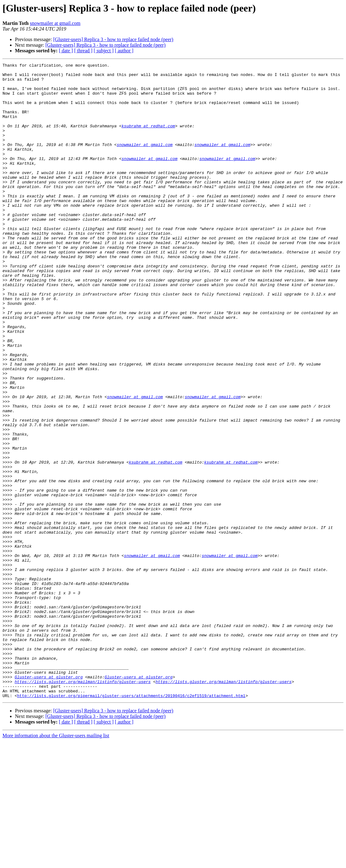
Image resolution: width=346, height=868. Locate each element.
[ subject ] (104, 51)
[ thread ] (83, 51)
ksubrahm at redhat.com (148, 139)
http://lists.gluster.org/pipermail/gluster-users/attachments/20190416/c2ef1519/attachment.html (131, 823)
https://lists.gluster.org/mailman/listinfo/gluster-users (83, 806)
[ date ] (66, 51)
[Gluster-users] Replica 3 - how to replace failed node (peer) (113, 39)
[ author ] (124, 51)
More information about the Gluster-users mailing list (56, 863)
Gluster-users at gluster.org (49, 800)
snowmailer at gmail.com (55, 23)
